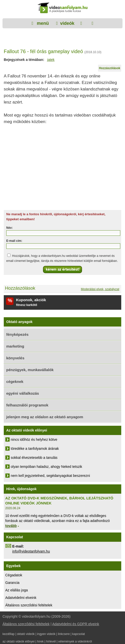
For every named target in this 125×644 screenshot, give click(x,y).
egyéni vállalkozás (23, 393)
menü (42, 23)
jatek (51, 60)
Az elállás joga (16, 590)
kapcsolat (79, 634)
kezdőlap (8, 634)
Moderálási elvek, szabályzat (100, 289)
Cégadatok (14, 575)
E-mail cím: (14, 241)
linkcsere (64, 634)
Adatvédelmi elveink (21, 598)
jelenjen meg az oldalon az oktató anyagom (45, 417)
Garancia (12, 583)
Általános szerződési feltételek (29, 605)
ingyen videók (46, 634)
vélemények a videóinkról (75, 641)
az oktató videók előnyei (18, 641)
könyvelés (15, 358)
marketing (15, 346)
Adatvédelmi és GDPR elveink (76, 624)
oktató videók (26, 634)
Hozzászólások (110, 68)
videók (67, 23)
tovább (11, 526)
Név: (9, 228)
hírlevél (51, 641)
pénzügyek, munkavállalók (30, 370)
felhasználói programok (27, 405)
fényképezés (17, 334)
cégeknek (15, 382)
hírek (40, 641)
